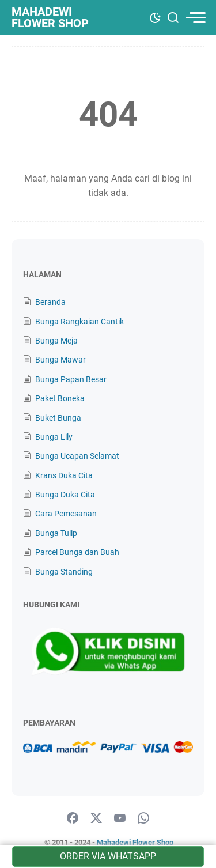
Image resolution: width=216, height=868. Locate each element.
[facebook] (73, 818)
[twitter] (96, 818)
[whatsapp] (143, 818)
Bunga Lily (54, 437)
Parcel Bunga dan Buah (77, 552)
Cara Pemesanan (66, 514)
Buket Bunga (58, 418)
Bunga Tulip (56, 533)
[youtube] (120, 818)
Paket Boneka (60, 398)
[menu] (195, 18)
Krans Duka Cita (64, 475)
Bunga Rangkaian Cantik (79, 322)
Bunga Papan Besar (71, 379)
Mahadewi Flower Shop (50, 17)
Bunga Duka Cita (65, 495)
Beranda (50, 302)
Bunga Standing (64, 572)
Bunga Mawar (60, 360)
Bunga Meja (56, 341)
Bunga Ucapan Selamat (77, 456)
